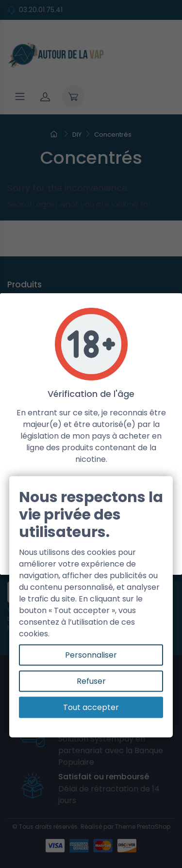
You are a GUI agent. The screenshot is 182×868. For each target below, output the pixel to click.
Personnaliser (91, 655)
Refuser (91, 681)
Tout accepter (91, 707)
